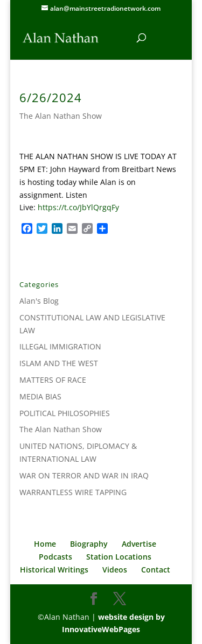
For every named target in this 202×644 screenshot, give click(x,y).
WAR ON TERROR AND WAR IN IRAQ (84, 475)
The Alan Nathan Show (61, 116)
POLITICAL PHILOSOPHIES (65, 413)
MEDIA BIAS (40, 396)
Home (45, 544)
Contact (156, 570)
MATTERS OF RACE (53, 380)
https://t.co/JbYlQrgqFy (78, 207)
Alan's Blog (39, 301)
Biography (89, 544)
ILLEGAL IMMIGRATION (60, 346)
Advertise (139, 544)
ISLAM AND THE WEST (59, 363)
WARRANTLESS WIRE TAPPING (73, 492)
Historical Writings (54, 570)
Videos (115, 570)
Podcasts (55, 557)
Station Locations (119, 557)
